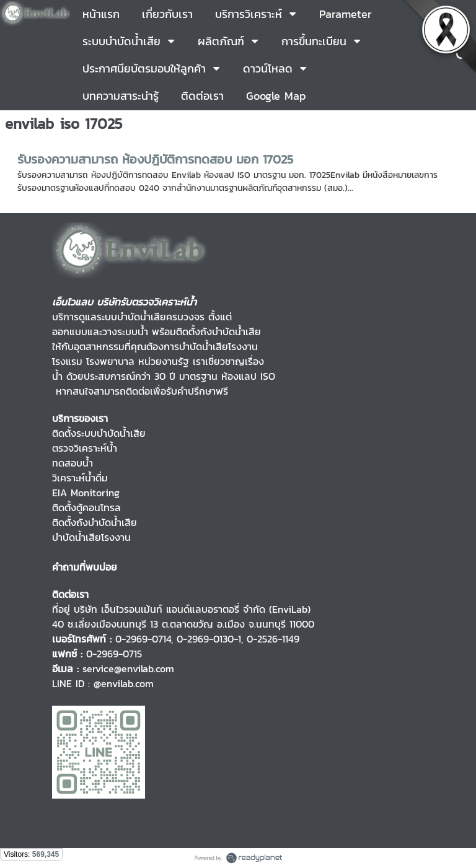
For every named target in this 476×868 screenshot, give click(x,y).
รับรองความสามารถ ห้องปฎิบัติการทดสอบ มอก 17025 (155, 159)
